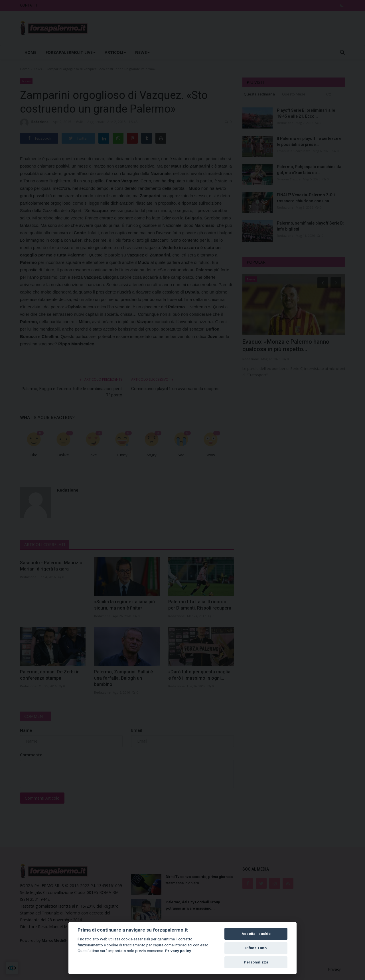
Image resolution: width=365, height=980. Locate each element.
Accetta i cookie (256, 934)
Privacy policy (178, 951)
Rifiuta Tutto (256, 948)
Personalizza (256, 962)
